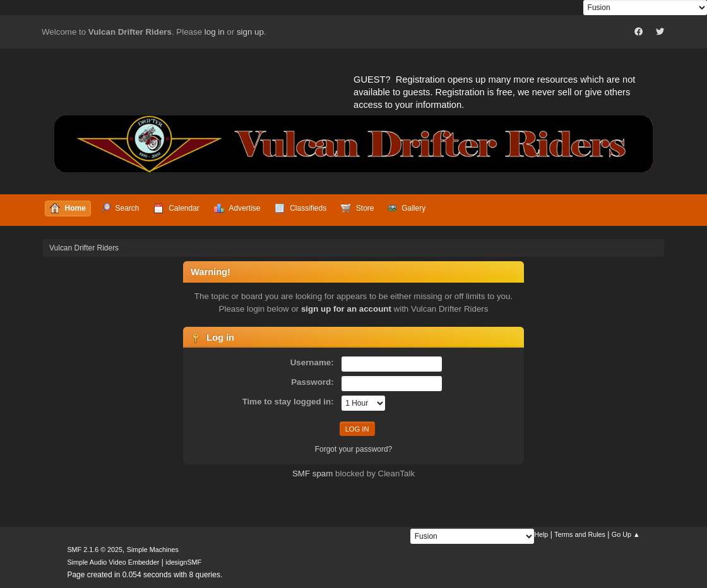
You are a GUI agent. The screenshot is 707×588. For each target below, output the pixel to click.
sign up (250, 32)
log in (215, 32)
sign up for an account (346, 309)
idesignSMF (183, 562)
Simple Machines (153, 550)
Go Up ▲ (626, 534)
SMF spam (312, 473)
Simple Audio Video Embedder (113, 562)
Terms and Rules (580, 534)
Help (541, 534)
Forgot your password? (354, 449)
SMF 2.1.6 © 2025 (95, 550)
